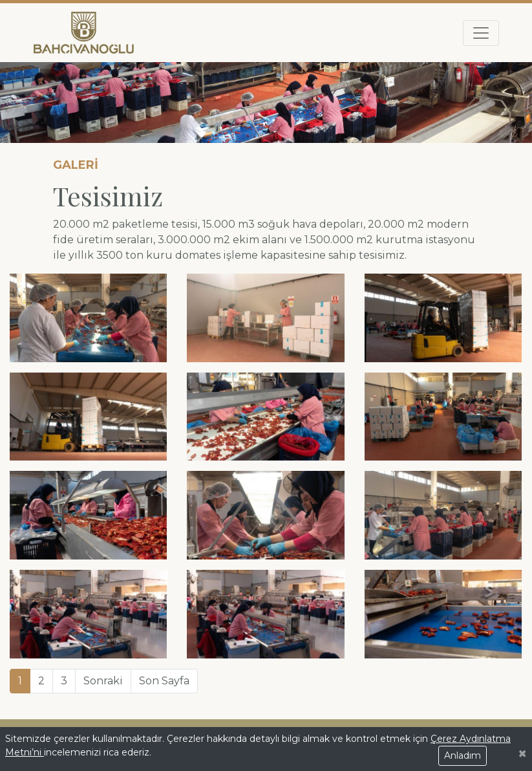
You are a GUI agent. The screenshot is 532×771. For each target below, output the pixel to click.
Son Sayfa (164, 681)
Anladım (463, 755)
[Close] (522, 754)
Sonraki (103, 681)
